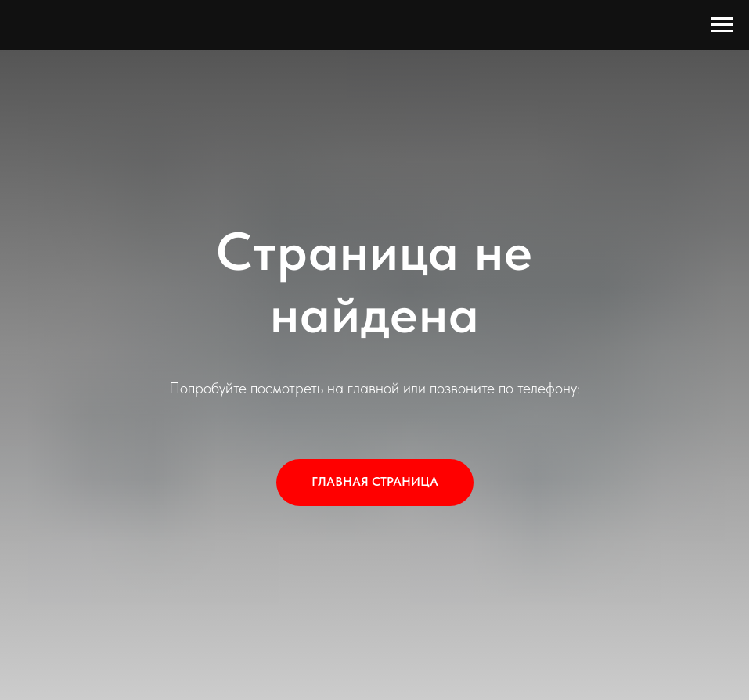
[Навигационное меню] (722, 25)
